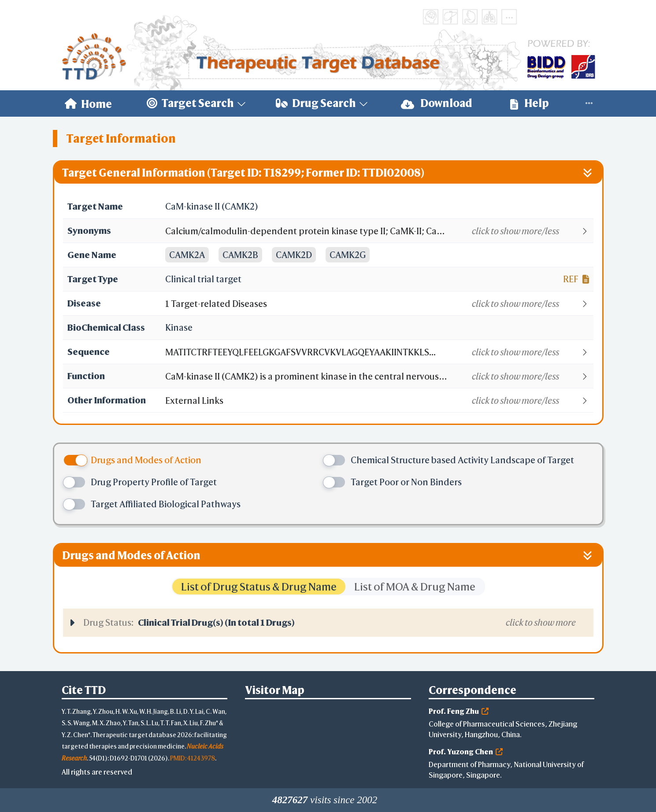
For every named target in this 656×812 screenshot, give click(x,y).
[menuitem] (88, 103)
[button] (379, 231)
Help (530, 103)
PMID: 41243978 (193, 758)
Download (437, 103)
